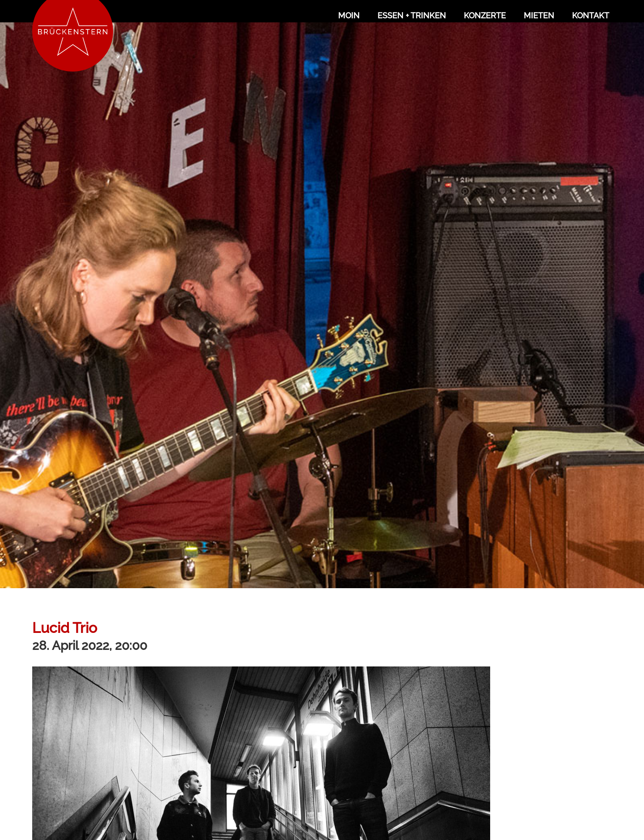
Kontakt (591, 15)
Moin (349, 15)
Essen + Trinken (412, 15)
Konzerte (485, 15)
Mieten (539, 15)
